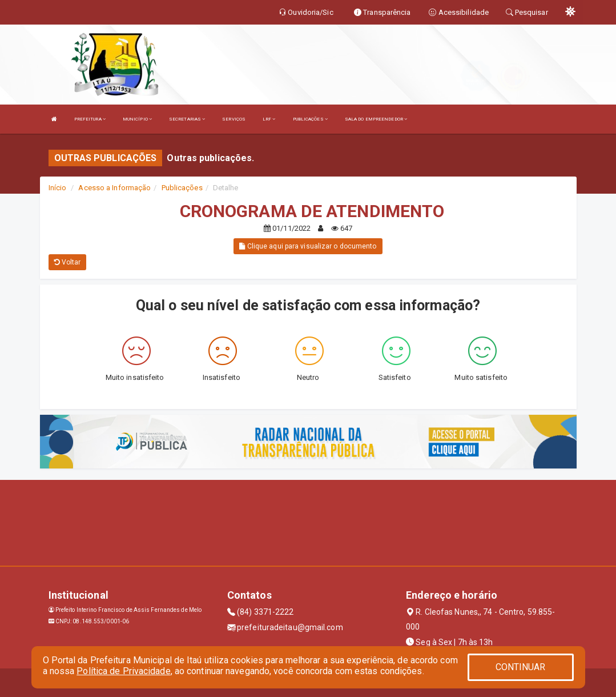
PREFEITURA (90, 119)
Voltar (68, 262)
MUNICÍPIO (137, 119)
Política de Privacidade (123, 671)
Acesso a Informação (114, 188)
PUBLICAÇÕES (310, 119)
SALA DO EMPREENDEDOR (376, 119)
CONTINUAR (521, 667)
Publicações (182, 188)
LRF (269, 119)
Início (58, 188)
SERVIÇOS (234, 119)
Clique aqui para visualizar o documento (308, 246)
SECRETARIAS (187, 119)
